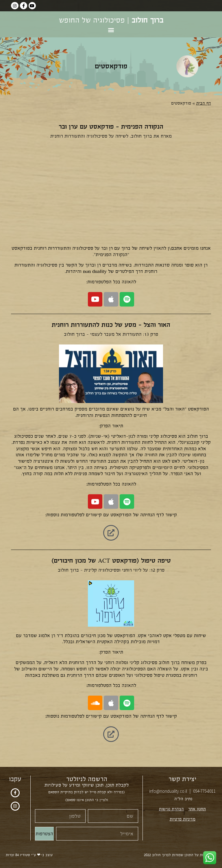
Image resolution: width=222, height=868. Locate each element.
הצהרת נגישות (171, 809)
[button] (111, 30)
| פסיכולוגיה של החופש (111, 20)
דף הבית (204, 103)
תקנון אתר (197, 809)
